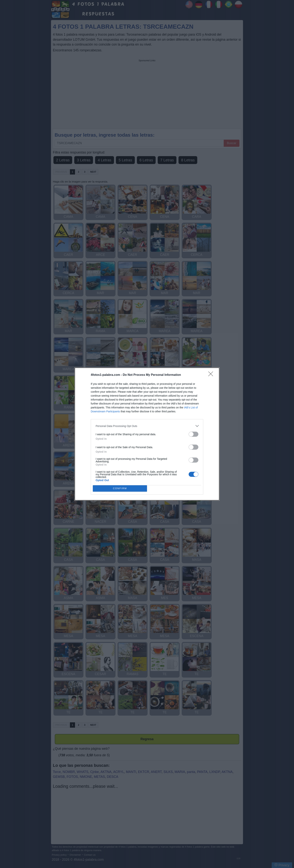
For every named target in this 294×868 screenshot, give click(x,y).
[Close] (212, 375)
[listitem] (147, 426)
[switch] (193, 434)
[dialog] (147, 434)
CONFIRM (120, 489)
